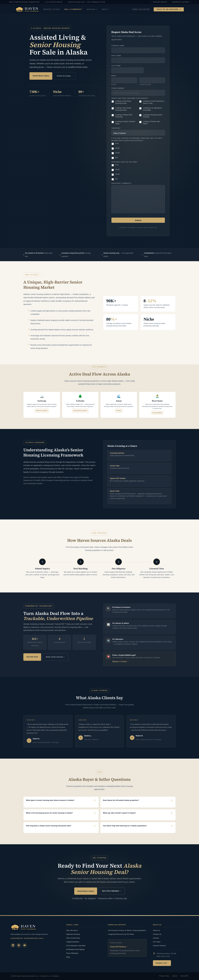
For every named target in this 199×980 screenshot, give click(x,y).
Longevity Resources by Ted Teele (121, 934)
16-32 (117, 148)
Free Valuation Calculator (76, 945)
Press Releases (72, 953)
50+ (117, 157)
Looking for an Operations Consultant (152, 109)
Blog (68, 957)
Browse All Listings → (65, 76)
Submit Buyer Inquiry (41, 76)
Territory (116, 128)
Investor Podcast (159, 2)
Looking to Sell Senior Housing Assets (123, 102)
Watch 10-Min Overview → (55, 657)
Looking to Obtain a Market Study (125, 123)
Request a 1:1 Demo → (121, 662)
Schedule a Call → (162, 963)
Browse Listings (58, 9)
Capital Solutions (73, 942)
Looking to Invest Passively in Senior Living (154, 102)
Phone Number (118, 88)
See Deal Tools (32, 657)
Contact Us (157, 934)
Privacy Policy (164, 976)
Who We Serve (72, 930)
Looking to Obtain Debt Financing (124, 116)
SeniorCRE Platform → (119, 947)
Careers (156, 938)
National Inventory (73, 934)
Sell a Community (79, 9)
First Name (117, 56)
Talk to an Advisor (169, 9)
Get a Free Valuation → (112, 891)
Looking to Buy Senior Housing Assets (123, 109)
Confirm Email (145, 84)
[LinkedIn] (13, 945)
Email (114, 84)
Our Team (157, 942)
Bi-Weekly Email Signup (76, 949)
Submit (138, 220)
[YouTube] (25, 945)
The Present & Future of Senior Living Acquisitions (127, 930)
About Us (156, 930)
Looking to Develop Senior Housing (153, 116)
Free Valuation (141, 9)
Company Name (118, 46)
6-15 (117, 143)
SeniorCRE (184, 976)
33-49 (117, 153)
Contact (175, 976)
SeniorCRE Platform (181, 2)
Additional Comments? (122, 183)
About (112, 9)
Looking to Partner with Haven (151, 123)
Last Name (117, 66)
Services (98, 9)
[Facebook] (19, 945)
